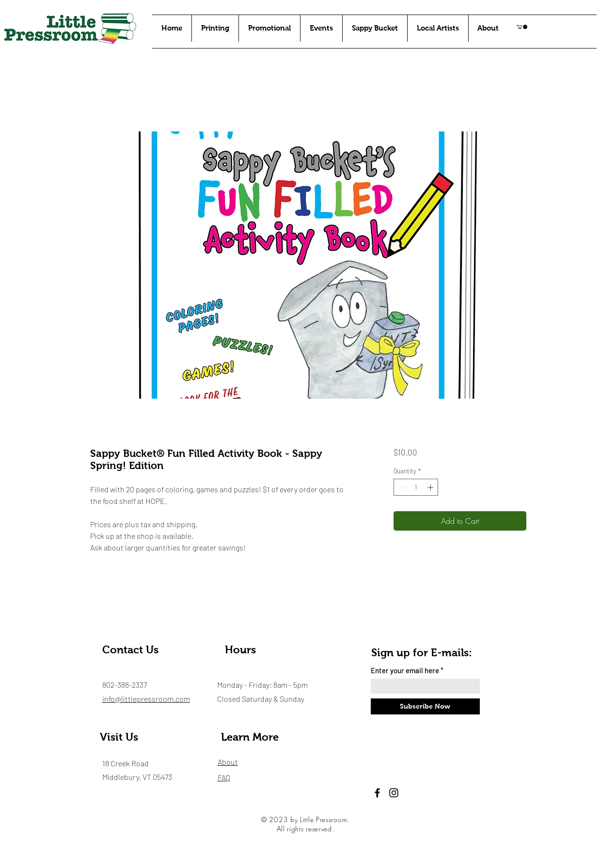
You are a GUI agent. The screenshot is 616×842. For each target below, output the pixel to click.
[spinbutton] (416, 487)
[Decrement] (401, 487)
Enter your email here (405, 671)
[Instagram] (394, 793)
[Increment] (431, 487)
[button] (522, 27)
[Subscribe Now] (425, 706)
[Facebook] (377, 793)
